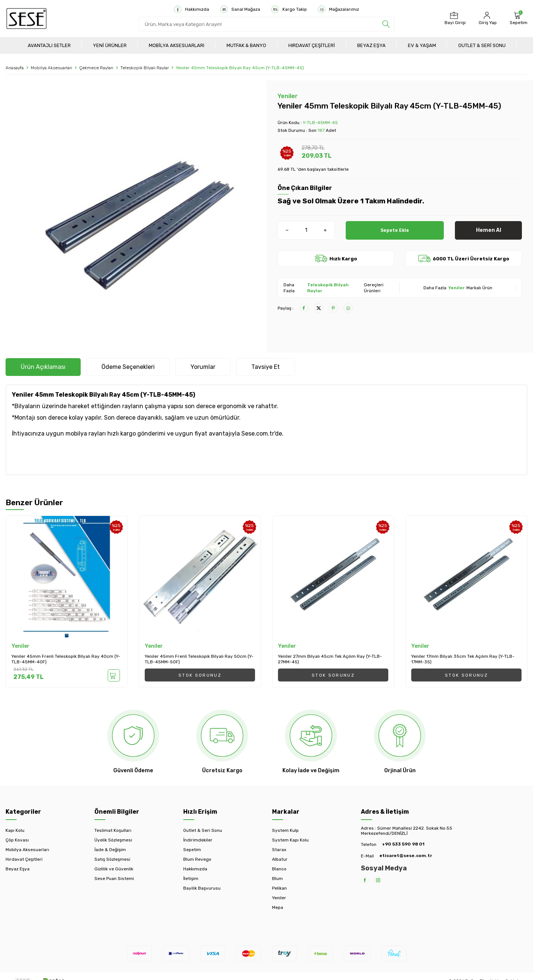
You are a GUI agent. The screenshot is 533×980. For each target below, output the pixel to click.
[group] (133, 214)
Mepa (278, 907)
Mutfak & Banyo (246, 45)
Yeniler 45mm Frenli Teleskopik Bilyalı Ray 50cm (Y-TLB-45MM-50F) (199, 659)
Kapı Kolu (15, 830)
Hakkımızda (192, 9)
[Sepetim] (518, 19)
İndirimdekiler (198, 840)
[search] (386, 24)
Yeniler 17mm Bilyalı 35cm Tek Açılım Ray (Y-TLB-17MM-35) (463, 659)
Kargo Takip (289, 9)
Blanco (279, 869)
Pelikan (279, 888)
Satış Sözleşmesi (112, 859)
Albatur (280, 859)
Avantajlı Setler (49, 45)
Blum (277, 879)
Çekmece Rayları (96, 68)
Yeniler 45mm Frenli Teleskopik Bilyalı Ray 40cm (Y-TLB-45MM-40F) (66, 659)
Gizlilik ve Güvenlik (114, 869)
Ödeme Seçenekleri (128, 367)
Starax (279, 850)
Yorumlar (203, 367)
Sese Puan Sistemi (114, 879)
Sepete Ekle (395, 230)
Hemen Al (489, 230)
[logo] (26, 19)
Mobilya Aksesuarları (177, 45)
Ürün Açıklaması (43, 367)
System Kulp (285, 830)
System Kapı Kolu (290, 840)
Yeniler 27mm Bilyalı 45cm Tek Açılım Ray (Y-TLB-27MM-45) (330, 659)
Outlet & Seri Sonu (482, 45)
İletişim (191, 879)
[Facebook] (365, 880)
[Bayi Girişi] (454, 19)
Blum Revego (197, 859)
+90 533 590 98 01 (403, 844)
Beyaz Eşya (371, 45)
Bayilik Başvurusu (202, 888)
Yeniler (288, 96)
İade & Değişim (110, 850)
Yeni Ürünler (110, 45)
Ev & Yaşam (422, 45)
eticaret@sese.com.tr (406, 856)
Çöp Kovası (17, 840)
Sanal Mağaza (240, 9)
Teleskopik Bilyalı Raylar (145, 68)
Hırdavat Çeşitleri (312, 45)
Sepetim (192, 850)
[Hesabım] (487, 19)
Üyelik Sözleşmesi (113, 840)
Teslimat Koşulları (113, 830)
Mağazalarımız (338, 9)
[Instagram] (378, 880)
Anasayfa (15, 68)
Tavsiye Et (266, 367)
